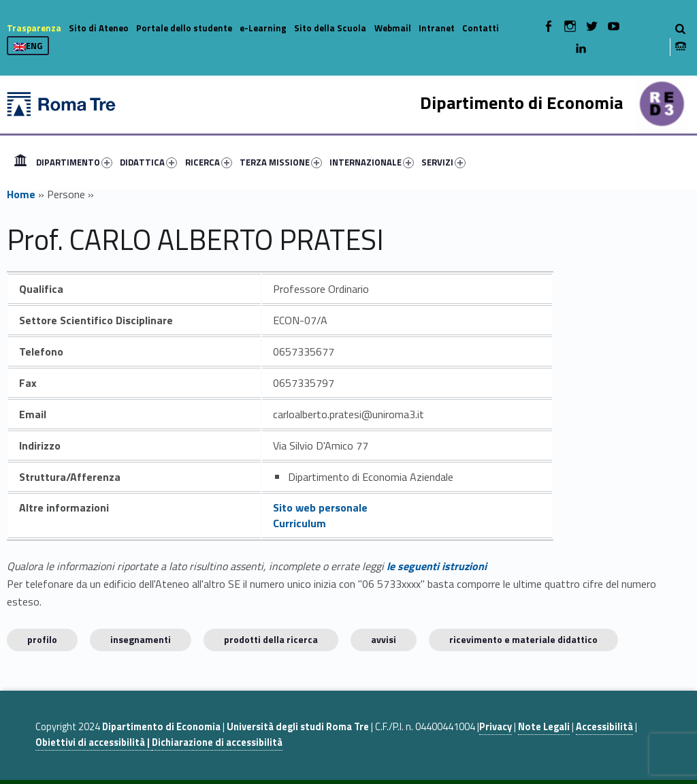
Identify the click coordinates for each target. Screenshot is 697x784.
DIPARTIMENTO (74, 162)
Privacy (496, 727)
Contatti (481, 28)
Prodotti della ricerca (271, 639)
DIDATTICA (148, 162)
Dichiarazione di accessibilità (217, 742)
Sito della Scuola (330, 28)
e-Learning (263, 28)
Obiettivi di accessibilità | (94, 742)
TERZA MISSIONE (281, 162)
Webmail (393, 28)
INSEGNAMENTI (141, 639)
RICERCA (209, 162)
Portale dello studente (184, 28)
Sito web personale (320, 507)
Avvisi (384, 639)
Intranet (437, 28)
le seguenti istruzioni (437, 566)
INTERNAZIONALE (372, 162)
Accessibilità (604, 727)
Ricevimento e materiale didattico (523, 639)
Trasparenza (34, 28)
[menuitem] (20, 162)
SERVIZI (443, 162)
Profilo (42, 639)
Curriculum (299, 523)
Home (20, 162)
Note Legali (544, 727)
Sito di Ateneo (99, 28)
